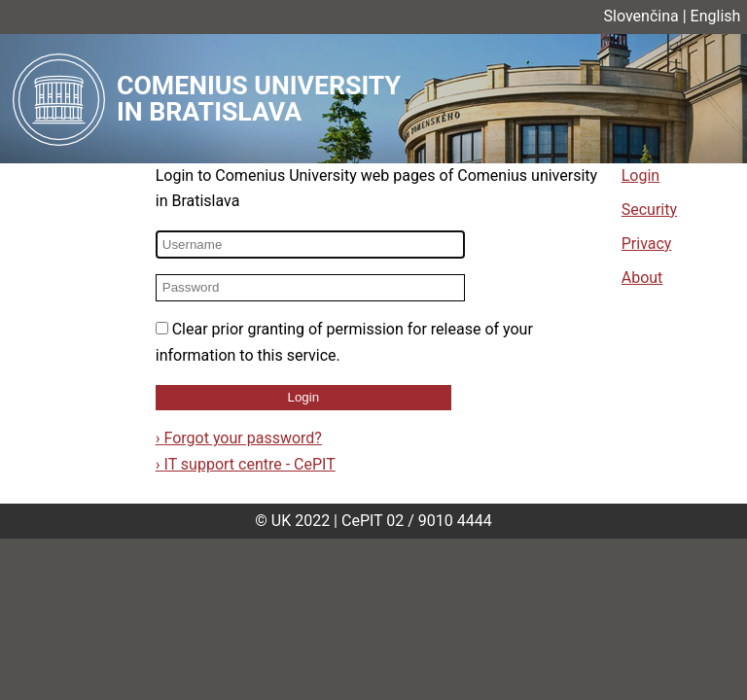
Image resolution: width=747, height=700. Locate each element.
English (716, 16)
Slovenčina (641, 16)
